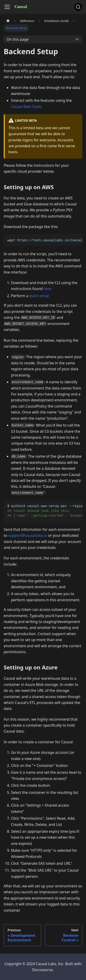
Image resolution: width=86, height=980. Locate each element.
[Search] (78, 7)
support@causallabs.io (28, 535)
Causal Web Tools (26, 107)
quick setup (39, 296)
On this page (18, 39)
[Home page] (8, 21)
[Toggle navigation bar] (7, 7)
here (47, 289)
